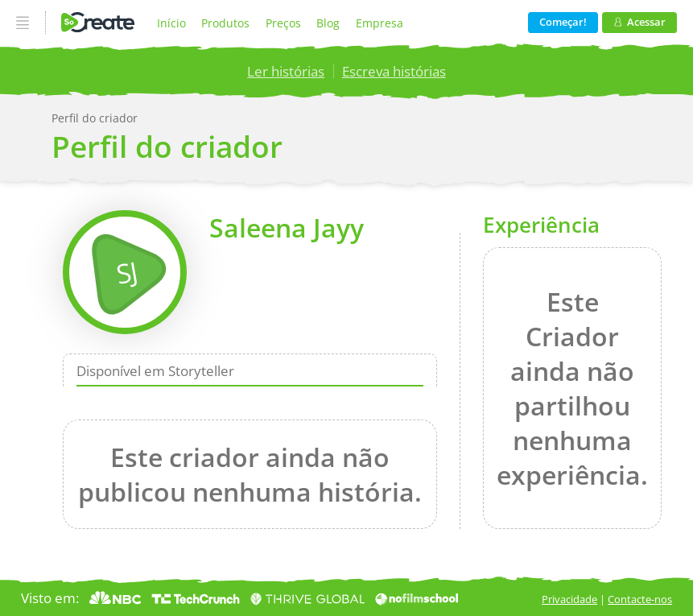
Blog (328, 23)
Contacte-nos (640, 599)
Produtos (225, 23)
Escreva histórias (394, 71)
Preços (283, 23)
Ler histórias (286, 71)
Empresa (379, 23)
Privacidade (569, 599)
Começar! (563, 22)
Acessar (640, 22)
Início (171, 23)
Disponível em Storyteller (155, 370)
